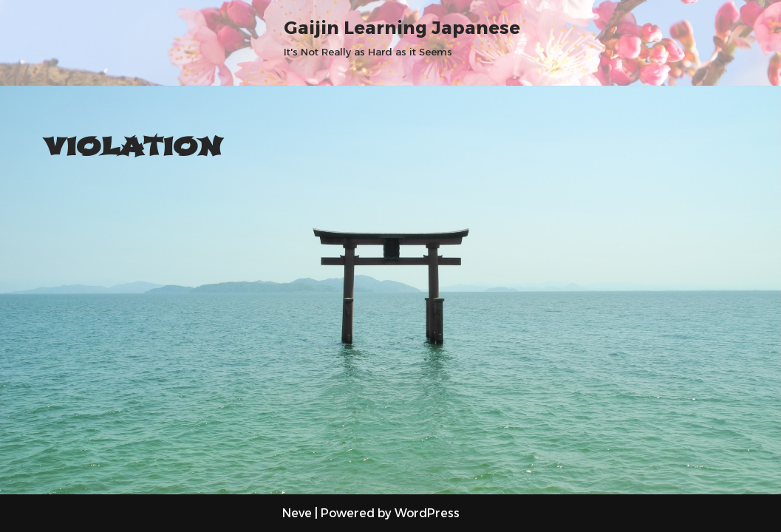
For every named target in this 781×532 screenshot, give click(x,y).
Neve (297, 513)
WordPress (427, 513)
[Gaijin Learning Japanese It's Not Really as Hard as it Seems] (402, 37)
